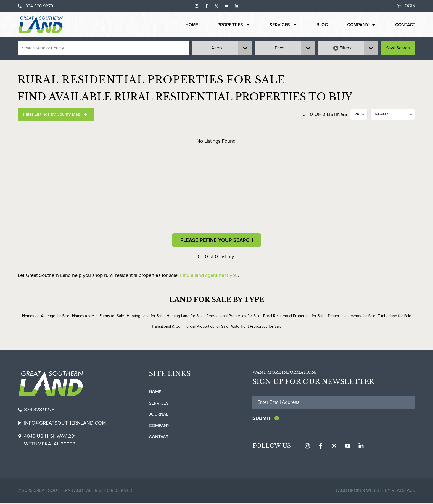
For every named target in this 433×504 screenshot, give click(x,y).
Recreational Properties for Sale (233, 316)
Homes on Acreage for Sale (46, 316)
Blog (322, 25)
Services (283, 25)
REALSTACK (403, 491)
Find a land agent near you (209, 275)
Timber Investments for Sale (351, 316)
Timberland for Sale (395, 316)
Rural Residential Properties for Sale (294, 316)
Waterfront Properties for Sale (256, 326)
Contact (405, 25)
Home (192, 25)
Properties (234, 25)
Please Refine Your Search (217, 240)
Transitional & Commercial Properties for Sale (190, 326)
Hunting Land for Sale (145, 316)
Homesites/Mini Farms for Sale (98, 316)
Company (361, 25)
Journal (159, 414)
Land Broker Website (360, 491)
